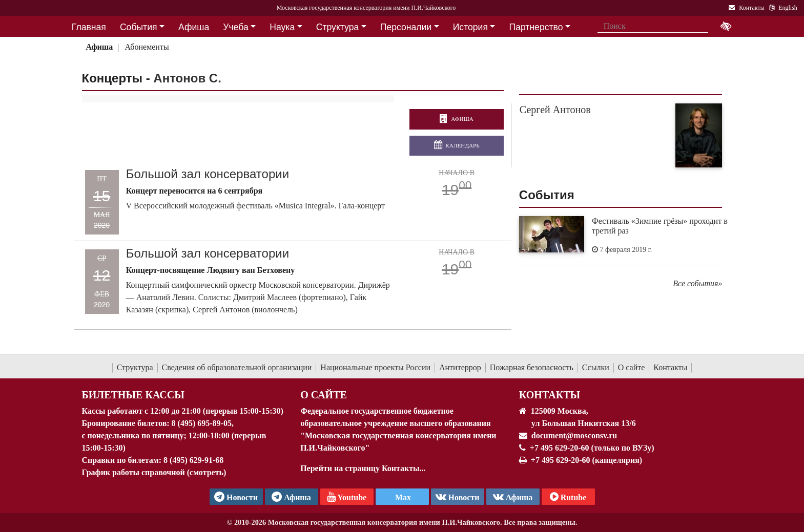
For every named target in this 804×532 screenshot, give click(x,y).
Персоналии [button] (406, 27)
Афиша (99, 47)
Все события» (697, 283)
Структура (135, 367)
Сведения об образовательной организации (237, 367)
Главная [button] (89, 27)
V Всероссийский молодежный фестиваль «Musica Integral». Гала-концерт (256, 206)
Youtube (347, 497)
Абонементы (147, 47)
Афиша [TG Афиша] (291, 497)
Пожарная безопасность (532, 367)
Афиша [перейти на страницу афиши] (456, 119)
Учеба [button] (235, 27)
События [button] (139, 27)
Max (402, 497)
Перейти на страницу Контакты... (363, 468)
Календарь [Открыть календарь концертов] (457, 145)
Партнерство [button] (536, 27)
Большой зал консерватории (209, 174)
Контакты (670, 367)
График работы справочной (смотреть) (154, 472)
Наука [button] (282, 27)
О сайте (632, 367)
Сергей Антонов (555, 110)
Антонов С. (187, 78)
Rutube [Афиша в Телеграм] (568, 497)
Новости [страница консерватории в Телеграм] (236, 497)
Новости (458, 497)
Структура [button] (337, 27)
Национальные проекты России (375, 367)
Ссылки (596, 367)
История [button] (470, 27)
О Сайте (324, 395)
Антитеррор (460, 367)
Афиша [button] (194, 27)
